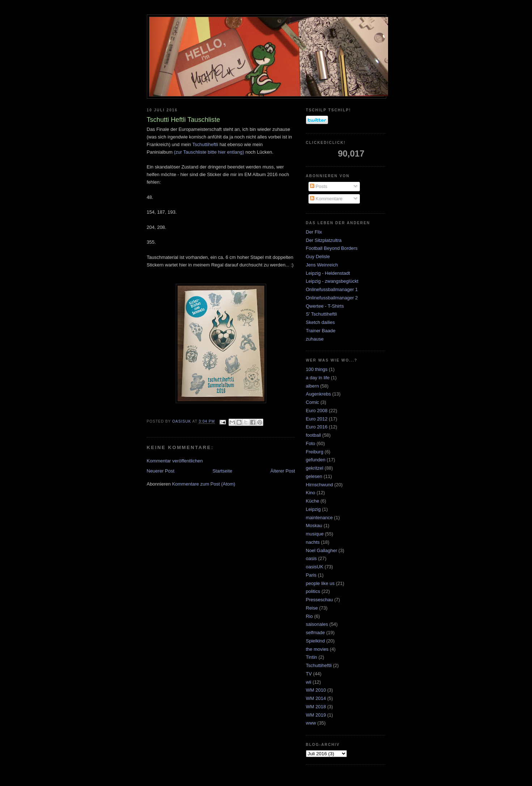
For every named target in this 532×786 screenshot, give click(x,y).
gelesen (314, 476)
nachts (313, 542)
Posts (319, 186)
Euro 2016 (317, 427)
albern (312, 386)
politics (313, 591)
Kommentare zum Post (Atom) (204, 484)
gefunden (316, 460)
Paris (311, 575)
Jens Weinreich (322, 265)
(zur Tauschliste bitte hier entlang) (209, 152)
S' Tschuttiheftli (322, 314)
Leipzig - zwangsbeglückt (332, 281)
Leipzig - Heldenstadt (328, 273)
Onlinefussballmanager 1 (332, 289)
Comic (313, 402)
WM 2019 (316, 715)
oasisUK (315, 567)
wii (309, 682)
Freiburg (315, 452)
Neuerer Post (161, 471)
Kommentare (326, 199)
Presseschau (320, 600)
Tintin (312, 657)
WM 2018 (316, 707)
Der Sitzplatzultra (324, 240)
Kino (311, 493)
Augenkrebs (318, 394)
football (314, 435)
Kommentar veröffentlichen (175, 461)
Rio (310, 616)
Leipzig (313, 509)
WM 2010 (316, 690)
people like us (320, 583)
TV (309, 674)
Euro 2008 (317, 411)
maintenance (319, 518)
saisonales (317, 624)
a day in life (318, 378)
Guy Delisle (318, 257)
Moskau (314, 526)
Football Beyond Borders (332, 248)
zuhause (315, 339)
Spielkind (316, 641)
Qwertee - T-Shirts (325, 306)
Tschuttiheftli (205, 144)
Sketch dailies (320, 322)
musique (315, 534)
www (311, 723)
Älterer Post (283, 471)
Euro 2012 (317, 419)
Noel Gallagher (322, 550)
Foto (311, 443)
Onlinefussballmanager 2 (332, 298)
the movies (317, 649)
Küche (313, 501)
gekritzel (315, 468)
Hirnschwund (320, 485)
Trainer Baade (321, 331)
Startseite (222, 471)
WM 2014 (316, 698)
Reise (312, 608)
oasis (311, 558)
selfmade (316, 633)
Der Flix (314, 232)
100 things (317, 369)
